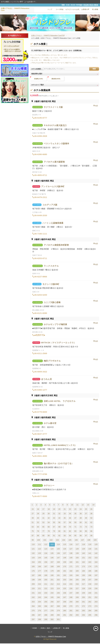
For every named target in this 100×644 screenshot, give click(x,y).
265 (39, 607)
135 (52, 554)
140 (83, 554)
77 (43, 532)
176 (33, 571)
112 (46, 545)
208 (96, 580)
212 (52, 585)
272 (83, 607)
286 (33, 616)
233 (46, 594)
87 (33, 536)
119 (90, 545)
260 (77, 602)
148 (65, 558)
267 (52, 607)
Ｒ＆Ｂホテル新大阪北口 (55, 126)
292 (71, 616)
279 (58, 611)
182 (71, 571)
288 (46, 616)
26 (91, 510)
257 (58, 602)
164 (96, 563)
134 (46, 554)
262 (90, 602)
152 (90, 558)
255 (46, 602)
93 (65, 536)
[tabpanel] (50, 23)
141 (90, 554)
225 (65, 589)
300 (52, 620)
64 (38, 527)
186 (96, 571)
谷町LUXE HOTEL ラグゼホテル (60, 402)
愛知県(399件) (56, 79)
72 (81, 527)
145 (46, 558)
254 (39, 602)
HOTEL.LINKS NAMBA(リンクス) (60, 446)
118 (83, 545)
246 (58, 598)
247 (65, 598)
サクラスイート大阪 (53, 108)
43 (54, 518)
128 (77, 549)
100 (39, 541)
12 (83, 505)
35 (75, 514)
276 (39, 611)
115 (65, 545)
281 (71, 611)
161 (77, 563)
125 (58, 549)
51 (33, 523)
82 (70, 532)
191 (58, 576)
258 (65, 602)
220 (33, 589)
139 (77, 554)
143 (33, 558)
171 (71, 567)
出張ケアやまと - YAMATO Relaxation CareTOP (48, 35)
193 (71, 576)
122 (39, 549)
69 (65, 527)
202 (58, 580)
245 (52, 598)
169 (58, 567)
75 (33, 532)
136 (58, 554)
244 (46, 598)
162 (83, 563)
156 (46, 563)
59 (75, 523)
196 (90, 576)
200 (46, 580)
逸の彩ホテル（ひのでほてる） (59, 464)
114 (58, 545)
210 (39, 585)
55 (54, 523)
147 (58, 558)
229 (90, 589)
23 (75, 510)
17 (43, 510)
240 (90, 594)
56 (59, 523)
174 (90, 567)
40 (38, 518)
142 (96, 554)
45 (65, 518)
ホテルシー (49, 486)
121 (33, 549)
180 (58, 571)
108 (89, 541)
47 (75, 518)
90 (49, 536)
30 (49, 514)
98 (91, 536)
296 (96, 616)
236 (65, 594)
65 (43, 527)
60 (81, 523)
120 (96, 545)
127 (71, 549)
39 (33, 518)
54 (49, 523)
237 (71, 594)
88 (38, 536)
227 (77, 589)
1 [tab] (50, 29)
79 (54, 532)
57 (65, 523)
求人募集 (95, 9)
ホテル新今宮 (50, 424)
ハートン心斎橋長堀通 (53, 223)
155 (39, 563)
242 (33, 598)
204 (71, 580)
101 (45, 541)
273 (90, 607)
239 (83, 594)
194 (77, 576)
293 (77, 616)
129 (83, 549)
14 (93, 505)
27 (33, 514)
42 (49, 518)
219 (96, 585)
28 (38, 514)
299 (46, 620)
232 (39, 594)
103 (57, 541)
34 (70, 514)
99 (33, 541)
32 (59, 514)
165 (33, 567)
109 (95, 541)
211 (46, 585)
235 (58, 594)
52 (38, 523)
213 (58, 585)
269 (65, 607)
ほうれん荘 (47, 380)
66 (49, 527)
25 (86, 510)
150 (77, 558)
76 (38, 532)
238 (77, 594)
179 (52, 571)
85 (86, 532)
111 (39, 545)
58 (70, 523)
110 (33, 545)
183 (77, 571)
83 (75, 532)
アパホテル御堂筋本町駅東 (56, 246)
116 (71, 545)
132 (33, 554)
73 (86, 527)
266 (46, 607)
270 (71, 607)
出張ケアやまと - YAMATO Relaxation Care (51, 637)
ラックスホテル (51, 266)
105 (70, 541)
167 (46, 567)
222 (46, 589)
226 (71, 589)
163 (90, 563)
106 (76, 541)
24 (81, 510)
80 (59, 532)
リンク (50, 632)
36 (81, 514)
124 (52, 549)
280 (65, 611)
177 (39, 571)
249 (77, 598)
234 (52, 594)
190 (52, 576)
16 (38, 510)
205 (77, 580)
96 (81, 536)
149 (71, 558)
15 (33, 510)
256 (52, 602)
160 (71, 563)
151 (83, 558)
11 (77, 505)
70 (70, 527)
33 (65, 514)
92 (59, 536)
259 (71, 602)
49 (86, 518)
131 (96, 549)
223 (52, 589)
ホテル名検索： (37, 69)
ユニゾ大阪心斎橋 (52, 303)
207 (90, 580)
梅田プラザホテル (52, 361)
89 (43, 536)
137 (65, 554)
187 (33, 576)
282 (77, 611)
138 (71, 554)
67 (54, 527)
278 (52, 611)
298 (39, 620)
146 (52, 558)
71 (75, 527)
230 (96, 589)
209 (33, 585)
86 (91, 532)
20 (59, 510)
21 (65, 510)
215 (71, 585)
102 (51, 541)
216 (77, 585)
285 (96, 611)
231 (33, 594)
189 (46, 576)
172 (77, 567)
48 (81, 518)
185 (90, 571)
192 (65, 576)
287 (39, 616)
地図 (96, 106)
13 (88, 505)
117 (77, 545)
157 (52, 563)
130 (90, 549)
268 (58, 607)
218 (90, 585)
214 (65, 585)
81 (65, 532)
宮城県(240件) (39, 79)
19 (54, 510)
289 (52, 616)
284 (90, 611)
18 (49, 510)
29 (43, 514)
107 (82, 541)
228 (83, 589)
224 (58, 589)
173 (83, 567)
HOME (35, 629)
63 (33, 527)
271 (77, 607)
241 (96, 594)
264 (33, 607)
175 (96, 567)
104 (64, 541)
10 (72, 505)
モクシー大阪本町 (51, 285)
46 (70, 518)
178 (46, 571)
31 (54, 514)
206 (83, 580)
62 (91, 523)
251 (90, 598)
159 (65, 563)
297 (33, 620)
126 (65, 549)
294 (83, 616)
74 (91, 527)
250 (83, 598)
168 (52, 567)
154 (33, 563)
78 (49, 532)
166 (39, 567)
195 (83, 576)
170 (65, 567)
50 (91, 518)
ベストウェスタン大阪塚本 (56, 144)
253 (33, 602)
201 (52, 580)
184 (83, 571)
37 (86, 514)
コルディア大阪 (50, 205)
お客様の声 (57, 629)
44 (59, 518)
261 (83, 602)
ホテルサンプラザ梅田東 (55, 325)
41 (43, 518)
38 (91, 514)
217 (83, 585)
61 (86, 523)
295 (90, 616)
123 (46, 549)
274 (96, 607)
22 (70, 510)
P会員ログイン (15, 36)
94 (70, 536)
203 (65, 580)
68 (59, 527)
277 (46, 611)
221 (39, 589)
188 (39, 576)
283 (83, 611)
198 (33, 580)
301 (58, 620)
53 (43, 523)
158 (58, 563)
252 (96, 598)
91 (54, 536)
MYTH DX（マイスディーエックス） (59, 343)
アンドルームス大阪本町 (53, 187)
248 (71, 598)
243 (39, 598)
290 (58, 616)
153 (96, 558)
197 (96, 576)
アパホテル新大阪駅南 (54, 162)
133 (39, 554)
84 (81, 532)
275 (33, 611)
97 (86, 536)
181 (65, 571)
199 (39, 580)
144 (39, 558)
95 (75, 536)
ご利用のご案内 (45, 629)
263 (96, 602)
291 (65, 616)
